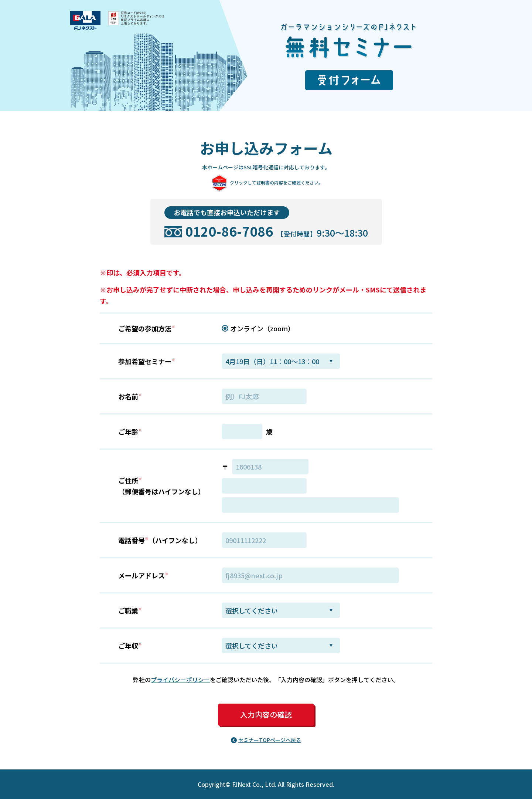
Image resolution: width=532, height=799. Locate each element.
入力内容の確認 (266, 715)
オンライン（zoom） (262, 328)
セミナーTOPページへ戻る (270, 740)
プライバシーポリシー (180, 680)
